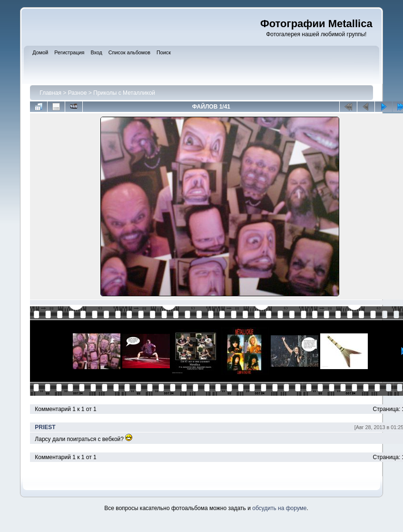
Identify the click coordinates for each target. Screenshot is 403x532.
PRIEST (45, 427)
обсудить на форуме (279, 508)
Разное (78, 93)
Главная (50, 93)
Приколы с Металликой (124, 93)
